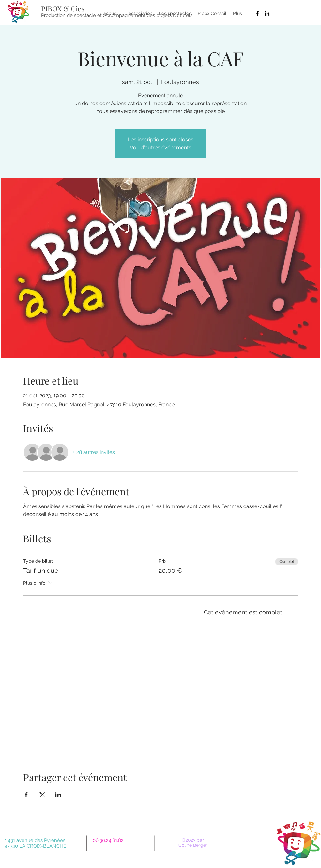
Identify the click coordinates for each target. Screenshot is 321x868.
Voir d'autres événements (160, 147)
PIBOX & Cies (63, 8)
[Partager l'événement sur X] (42, 795)
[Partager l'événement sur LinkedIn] (58, 795)
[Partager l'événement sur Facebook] (26, 795)
